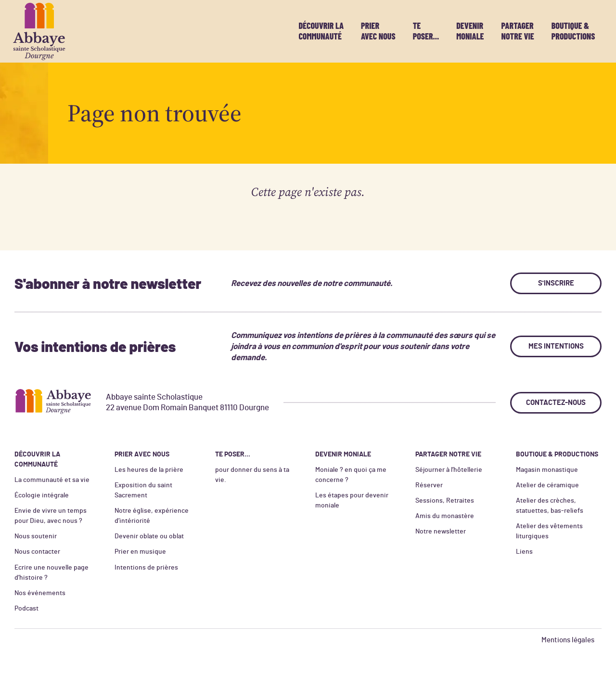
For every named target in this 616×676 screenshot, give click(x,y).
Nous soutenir (36, 536)
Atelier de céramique (547, 485)
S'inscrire (556, 283)
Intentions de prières (146, 568)
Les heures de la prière (149, 470)
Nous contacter (37, 552)
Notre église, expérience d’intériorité (152, 516)
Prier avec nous (378, 31)
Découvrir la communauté (321, 31)
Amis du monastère (445, 516)
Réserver (429, 485)
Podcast (26, 609)
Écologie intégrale (42, 495)
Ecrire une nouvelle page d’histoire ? (51, 573)
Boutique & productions (573, 31)
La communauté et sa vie (52, 480)
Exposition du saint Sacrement (143, 490)
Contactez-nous (556, 403)
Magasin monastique (547, 470)
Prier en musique (140, 552)
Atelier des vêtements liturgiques (549, 531)
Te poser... (426, 31)
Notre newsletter (441, 532)
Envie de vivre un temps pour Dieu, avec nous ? (51, 516)
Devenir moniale (470, 31)
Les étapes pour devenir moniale (352, 500)
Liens (524, 552)
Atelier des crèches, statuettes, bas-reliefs (550, 506)
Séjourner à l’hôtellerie (449, 470)
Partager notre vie (517, 31)
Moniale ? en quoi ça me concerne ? (351, 475)
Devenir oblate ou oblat (149, 536)
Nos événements (40, 593)
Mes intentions (556, 346)
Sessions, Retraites (445, 501)
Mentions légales (568, 640)
